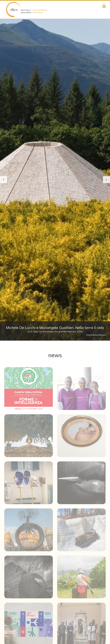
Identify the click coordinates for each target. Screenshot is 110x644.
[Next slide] (106, 180)
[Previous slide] (4, 180)
